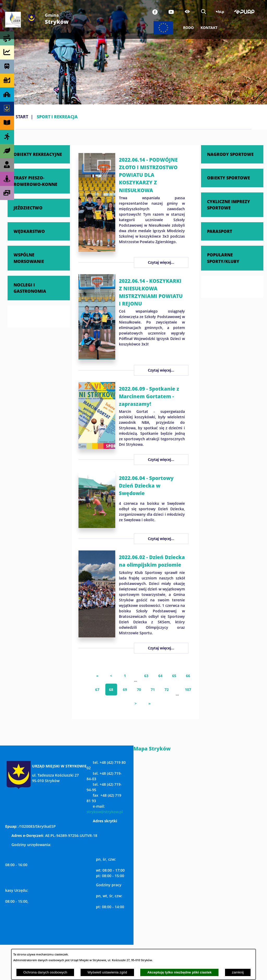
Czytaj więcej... (161, 262)
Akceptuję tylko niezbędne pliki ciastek (180, 972)
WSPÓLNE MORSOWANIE (29, 258)
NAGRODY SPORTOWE (230, 154)
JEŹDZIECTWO (28, 208)
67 (97, 689)
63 (146, 676)
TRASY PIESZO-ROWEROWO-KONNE (35, 181)
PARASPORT (220, 231)
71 (153, 689)
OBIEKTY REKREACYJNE (38, 154)
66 (188, 676)
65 (174, 676)
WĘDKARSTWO (29, 231)
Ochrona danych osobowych (45, 972)
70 (139, 689)
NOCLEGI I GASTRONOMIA (30, 288)
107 (188, 689)
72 (167, 689)
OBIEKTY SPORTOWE (229, 178)
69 (125, 689)
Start (22, 117)
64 (160, 676)
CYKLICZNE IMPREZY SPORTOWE (229, 205)
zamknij (238, 972)
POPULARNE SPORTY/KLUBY (223, 258)
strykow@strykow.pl (105, 812)
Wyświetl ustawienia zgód (107, 972)
